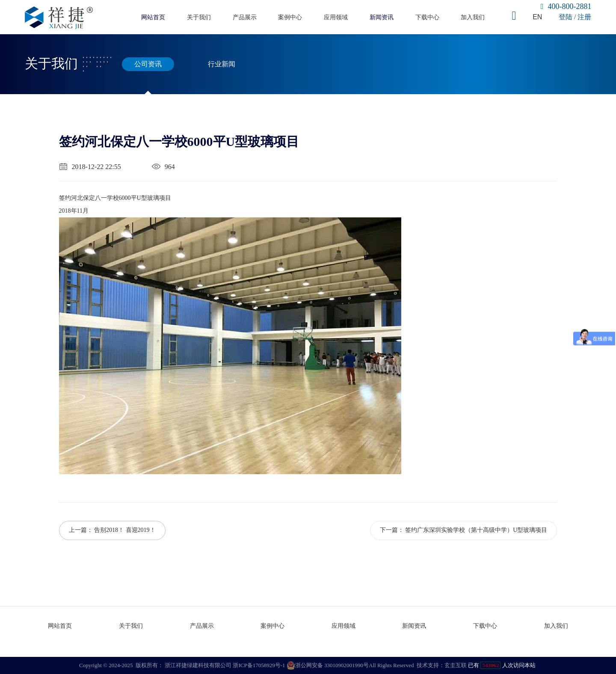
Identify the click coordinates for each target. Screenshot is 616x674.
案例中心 (290, 17)
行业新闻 (222, 64)
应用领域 (336, 17)
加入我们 (473, 17)
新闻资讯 (382, 17)
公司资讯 (148, 64)
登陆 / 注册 (575, 17)
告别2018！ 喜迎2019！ (125, 530)
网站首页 (153, 17)
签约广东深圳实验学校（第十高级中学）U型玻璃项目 (476, 530)
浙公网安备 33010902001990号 (328, 665)
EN (537, 17)
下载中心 (427, 17)
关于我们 (199, 17)
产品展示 (245, 17)
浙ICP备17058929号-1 (259, 665)
